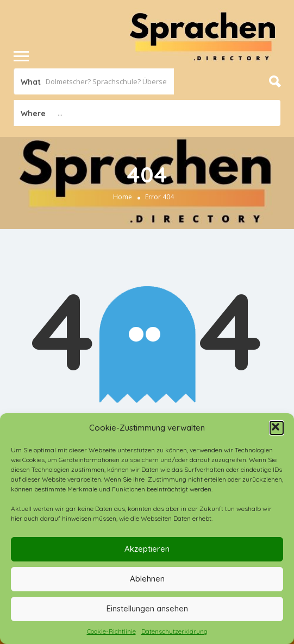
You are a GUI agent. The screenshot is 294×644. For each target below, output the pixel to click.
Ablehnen (147, 579)
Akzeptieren (147, 549)
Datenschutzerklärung (174, 631)
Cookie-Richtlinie (111, 631)
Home (123, 197)
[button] (277, 428)
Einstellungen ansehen (147, 608)
